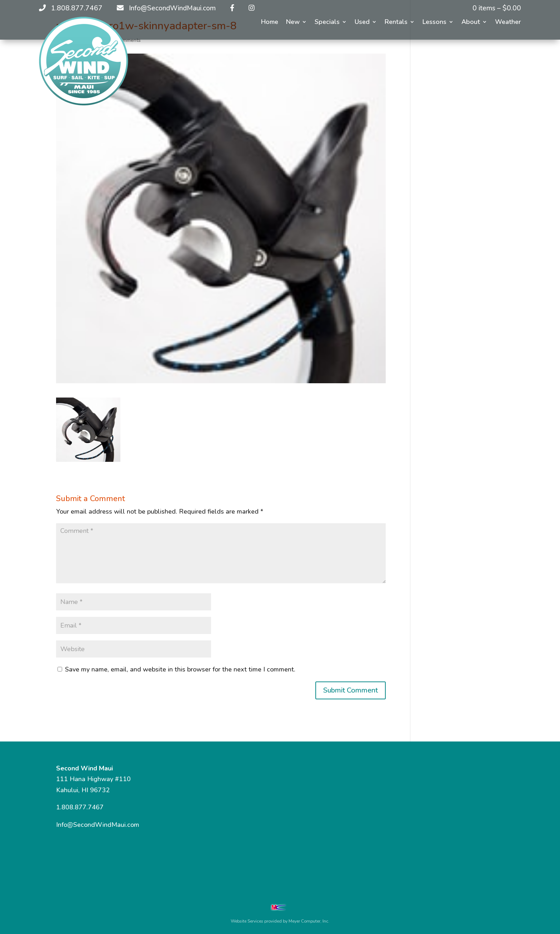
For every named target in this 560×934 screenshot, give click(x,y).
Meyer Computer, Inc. (309, 921)
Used (362, 23)
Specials (327, 23)
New (293, 23)
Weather (508, 23)
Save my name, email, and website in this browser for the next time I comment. (180, 669)
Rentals (396, 23)
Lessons (434, 23)
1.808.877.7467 (80, 807)
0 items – (497, 8)
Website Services (247, 921)
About (471, 23)
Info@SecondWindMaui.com (98, 825)
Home (270, 23)
